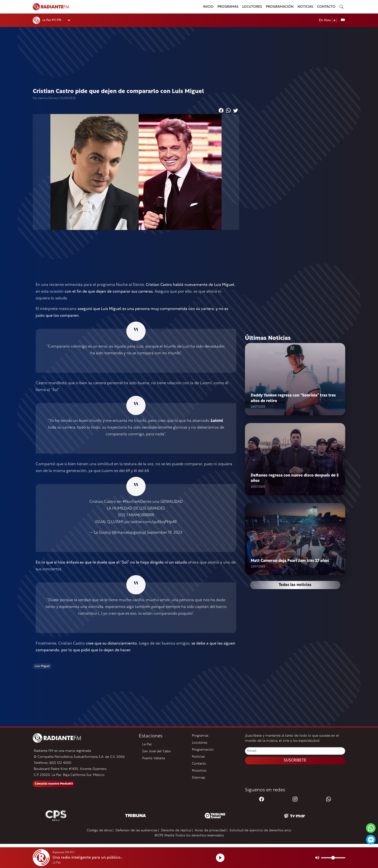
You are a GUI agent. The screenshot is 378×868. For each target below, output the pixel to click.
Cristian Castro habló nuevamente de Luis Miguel (190, 285)
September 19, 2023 (165, 533)
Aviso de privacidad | (211, 831)
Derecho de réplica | (177, 831)
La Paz (147, 744)
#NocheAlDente (137, 502)
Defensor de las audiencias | (137, 831)
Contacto (326, 7)
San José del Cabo (157, 751)
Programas (228, 7)
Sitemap (199, 778)
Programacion (203, 750)
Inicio (208, 7)
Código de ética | (100, 831)
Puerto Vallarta (154, 758)
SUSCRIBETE (295, 760)
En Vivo (328, 20)
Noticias (305, 7)
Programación (280, 7)
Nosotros (199, 771)
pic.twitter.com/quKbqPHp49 (151, 522)
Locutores (252, 7)
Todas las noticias (295, 585)
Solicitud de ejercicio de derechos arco (260, 831)
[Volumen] (333, 858)
